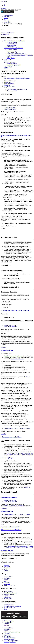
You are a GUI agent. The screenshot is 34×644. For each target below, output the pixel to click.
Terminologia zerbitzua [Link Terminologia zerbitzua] (10, 585)
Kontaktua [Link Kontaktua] (6, 565)
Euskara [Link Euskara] (6, 580)
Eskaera (22, 112)
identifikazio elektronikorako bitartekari (14, 506)
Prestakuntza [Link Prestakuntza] (7, 578)
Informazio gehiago (7, 350)
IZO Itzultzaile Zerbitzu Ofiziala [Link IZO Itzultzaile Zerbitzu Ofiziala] (12, 632)
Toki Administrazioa (13, 48)
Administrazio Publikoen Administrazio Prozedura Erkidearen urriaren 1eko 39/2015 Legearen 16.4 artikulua (18, 454)
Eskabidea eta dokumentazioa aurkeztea (17, 89)
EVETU (6, 68)
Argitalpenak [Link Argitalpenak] (7, 584)
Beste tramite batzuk (12, 91)
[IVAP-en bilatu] (11, 24)
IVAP (2, 30)
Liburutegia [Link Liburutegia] (7, 583)
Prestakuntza (7, 17)
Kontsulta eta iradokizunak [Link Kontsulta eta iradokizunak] (10, 593)
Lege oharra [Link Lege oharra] (7, 566)
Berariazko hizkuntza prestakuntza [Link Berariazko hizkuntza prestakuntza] (12, 606)
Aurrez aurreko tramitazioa (10, 327)
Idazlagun (9, 66)
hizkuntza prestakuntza (19, 61)
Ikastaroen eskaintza (12, 44)
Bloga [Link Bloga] (5, 609)
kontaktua (3, 8)
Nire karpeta (27, 377)
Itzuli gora (6, 625)
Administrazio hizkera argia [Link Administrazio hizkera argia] (11, 641)
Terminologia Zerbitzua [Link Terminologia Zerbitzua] (10, 642)
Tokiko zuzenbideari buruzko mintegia (16, 54)
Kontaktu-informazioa (9, 87)
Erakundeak (7, 85)
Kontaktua (6, 624)
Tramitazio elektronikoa (10, 325)
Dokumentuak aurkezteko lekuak (11, 437)
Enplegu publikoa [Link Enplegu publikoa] (8, 577)
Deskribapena (7, 82)
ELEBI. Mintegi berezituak (14, 65)
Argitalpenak (7, 22)
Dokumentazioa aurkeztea (9, 497)
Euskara (6, 18)
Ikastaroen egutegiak (12, 51)
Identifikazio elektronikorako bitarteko (13, 356)
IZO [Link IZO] (5, 581)
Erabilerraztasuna (8, 622)
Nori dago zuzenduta (9, 84)
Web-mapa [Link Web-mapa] (6, 571)
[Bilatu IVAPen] (7, 10)
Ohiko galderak (11, 47)
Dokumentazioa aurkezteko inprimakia (10, 527)
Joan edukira (4, 1)
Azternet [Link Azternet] (6, 596)
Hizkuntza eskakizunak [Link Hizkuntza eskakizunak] (10, 608)
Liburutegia (7, 21)
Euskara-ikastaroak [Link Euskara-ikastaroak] (8, 605)
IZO (5, 19)
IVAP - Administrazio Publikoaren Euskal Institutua (17, 78)
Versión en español (8, 621)
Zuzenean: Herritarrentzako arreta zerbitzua (15, 310)
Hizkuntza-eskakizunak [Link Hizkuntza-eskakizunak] (10, 638)
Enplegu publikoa (8, 15)
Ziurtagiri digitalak (12, 45)
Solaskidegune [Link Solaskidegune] (7, 597)
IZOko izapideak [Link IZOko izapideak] (8, 599)
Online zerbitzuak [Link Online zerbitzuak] (8, 591)
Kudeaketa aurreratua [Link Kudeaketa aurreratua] (9, 639)
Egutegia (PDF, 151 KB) (10, 109)
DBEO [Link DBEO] (5, 569)
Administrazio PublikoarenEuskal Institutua (7, 33)
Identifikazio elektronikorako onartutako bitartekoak (17, 429)
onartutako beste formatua (17, 359)
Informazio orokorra (12, 42)
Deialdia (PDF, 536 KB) (10, 108)
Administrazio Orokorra (14, 41)
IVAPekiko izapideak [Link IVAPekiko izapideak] (9, 594)
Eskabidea (3, 347)
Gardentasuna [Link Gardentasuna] (7, 568)
